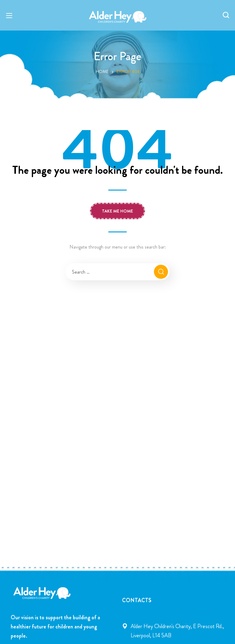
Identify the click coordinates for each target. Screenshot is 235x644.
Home (102, 71)
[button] (226, 15)
